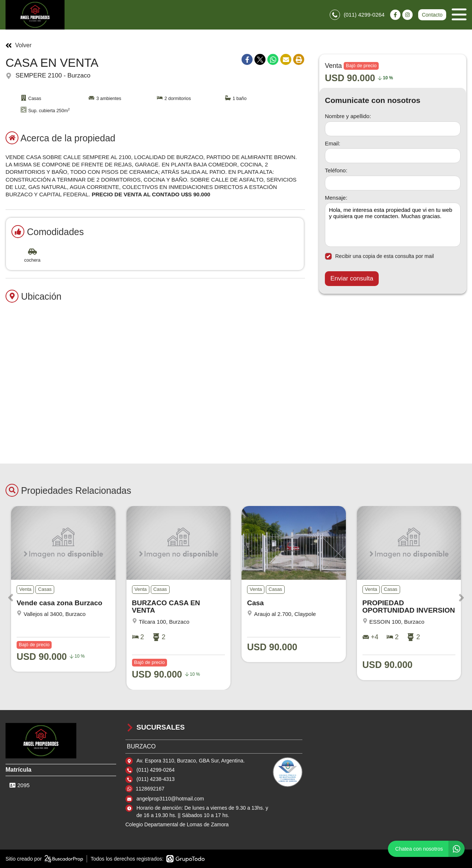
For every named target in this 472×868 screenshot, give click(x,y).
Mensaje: (336, 198)
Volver (18, 45)
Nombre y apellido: (348, 116)
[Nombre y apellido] (393, 129)
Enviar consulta (352, 278)
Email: (333, 143)
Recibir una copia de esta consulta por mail (379, 256)
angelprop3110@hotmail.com (170, 799)
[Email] (393, 156)
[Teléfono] (393, 183)
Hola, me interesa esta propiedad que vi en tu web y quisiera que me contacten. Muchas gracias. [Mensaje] (393, 225)
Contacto (432, 15)
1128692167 (150, 789)
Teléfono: (336, 170)
